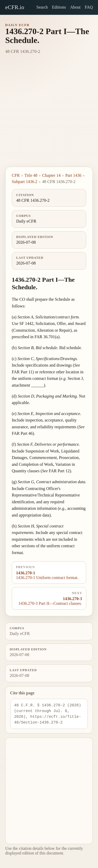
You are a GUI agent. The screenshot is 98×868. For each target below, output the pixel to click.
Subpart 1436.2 (25, 182)
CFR (16, 175)
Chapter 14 (51, 175)
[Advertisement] (49, 115)
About (75, 7)
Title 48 (31, 175)
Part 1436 (73, 175)
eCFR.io (15, 7)
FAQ (89, 7)
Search (42, 7)
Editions (59, 7)
